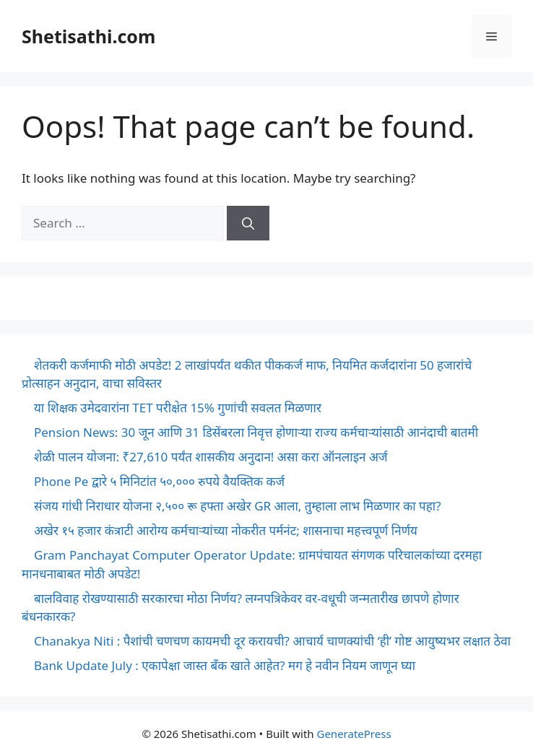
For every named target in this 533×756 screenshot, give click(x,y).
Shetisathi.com (88, 36)
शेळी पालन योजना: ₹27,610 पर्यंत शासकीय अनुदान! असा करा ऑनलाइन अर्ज (211, 457)
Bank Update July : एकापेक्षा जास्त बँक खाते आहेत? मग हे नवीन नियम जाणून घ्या (225, 665)
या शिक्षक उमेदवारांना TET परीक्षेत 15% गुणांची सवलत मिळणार (178, 408)
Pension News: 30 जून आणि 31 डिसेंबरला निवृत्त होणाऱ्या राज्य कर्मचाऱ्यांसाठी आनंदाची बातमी (256, 432)
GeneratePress (354, 734)
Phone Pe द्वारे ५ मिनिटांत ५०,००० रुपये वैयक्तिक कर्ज (159, 481)
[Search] (248, 223)
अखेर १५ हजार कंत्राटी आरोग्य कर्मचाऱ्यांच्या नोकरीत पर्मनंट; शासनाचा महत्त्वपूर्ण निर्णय (226, 530)
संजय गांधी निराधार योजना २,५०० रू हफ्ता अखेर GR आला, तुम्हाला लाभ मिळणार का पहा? (238, 506)
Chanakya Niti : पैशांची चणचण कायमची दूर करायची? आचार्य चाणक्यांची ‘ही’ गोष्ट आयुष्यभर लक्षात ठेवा (272, 641)
